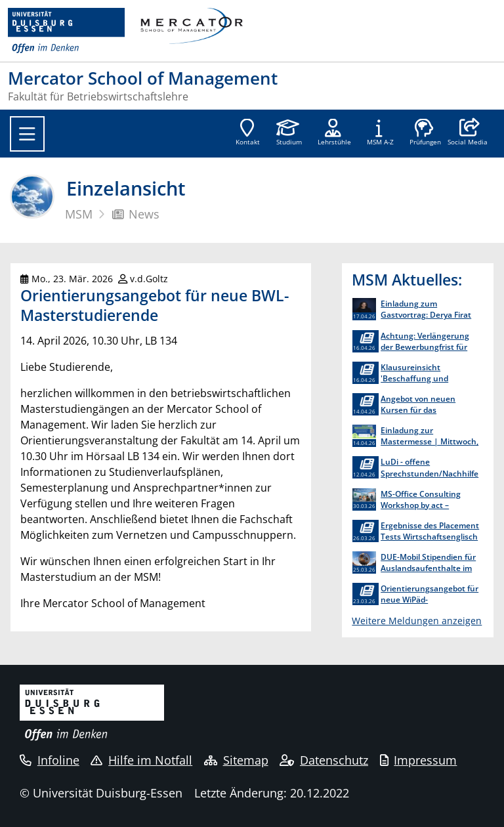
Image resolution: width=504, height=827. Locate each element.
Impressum (419, 760)
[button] (468, 133)
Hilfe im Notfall (141, 760)
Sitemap (236, 760)
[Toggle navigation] (27, 134)
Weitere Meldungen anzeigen (417, 621)
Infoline (50, 760)
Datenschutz (324, 760)
